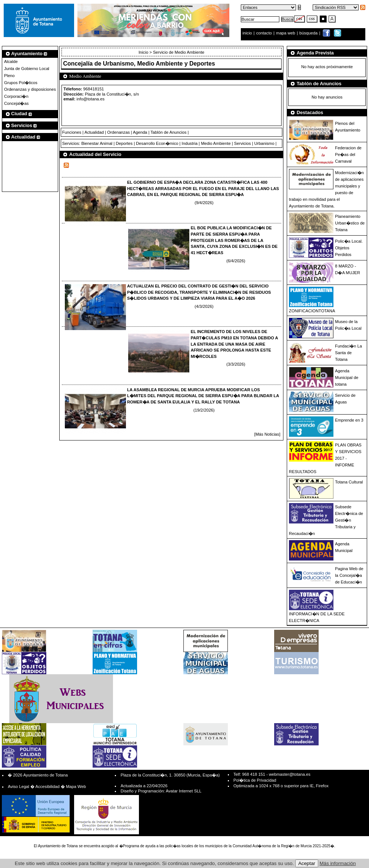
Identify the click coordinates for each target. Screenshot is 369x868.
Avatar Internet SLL (183, 791)
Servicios (242, 143)
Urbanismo (264, 143)
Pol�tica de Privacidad (255, 780)
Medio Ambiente (216, 143)
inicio (248, 33)
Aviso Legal (19, 786)
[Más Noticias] (267, 434)
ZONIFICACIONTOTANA (312, 311)
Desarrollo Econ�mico (157, 143)
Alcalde (11, 61)
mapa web (286, 33)
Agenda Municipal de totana (347, 378)
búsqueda (309, 33)
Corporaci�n (16, 96)
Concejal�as (16, 103)
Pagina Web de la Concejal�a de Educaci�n (349, 575)
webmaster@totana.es (290, 774)
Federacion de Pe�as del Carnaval (348, 154)
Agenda (140, 132)
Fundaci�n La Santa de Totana (348, 353)
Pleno (9, 76)
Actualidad (94, 132)
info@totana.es (91, 99)
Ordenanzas (118, 132)
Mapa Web (76, 786)
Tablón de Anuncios (168, 132)
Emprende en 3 (349, 420)
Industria (190, 143)
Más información (338, 863)
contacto (264, 33)
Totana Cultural (349, 482)
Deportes (124, 143)
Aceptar (307, 863)
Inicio (144, 52)
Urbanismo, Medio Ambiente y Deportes (159, 64)
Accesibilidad (47, 786)
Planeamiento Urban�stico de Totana (350, 223)
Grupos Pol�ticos (21, 83)
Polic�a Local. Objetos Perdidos (349, 248)
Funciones (72, 132)
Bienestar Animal (97, 143)
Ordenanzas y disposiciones (30, 89)
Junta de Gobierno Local (27, 69)
